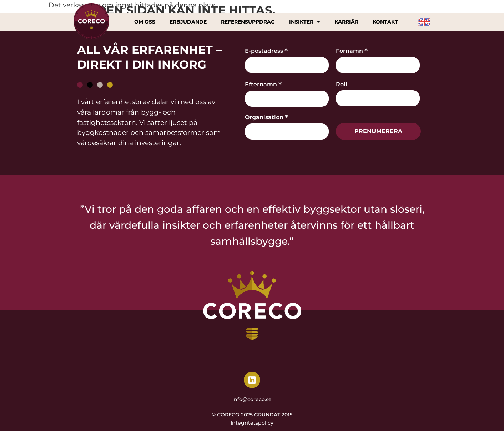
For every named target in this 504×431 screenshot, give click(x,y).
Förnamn (352, 50)
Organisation (266, 117)
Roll (342, 85)
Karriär (346, 22)
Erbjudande (188, 22)
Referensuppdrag (248, 22)
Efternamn (263, 84)
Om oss (145, 22)
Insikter (305, 22)
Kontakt (385, 22)
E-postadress (266, 50)
